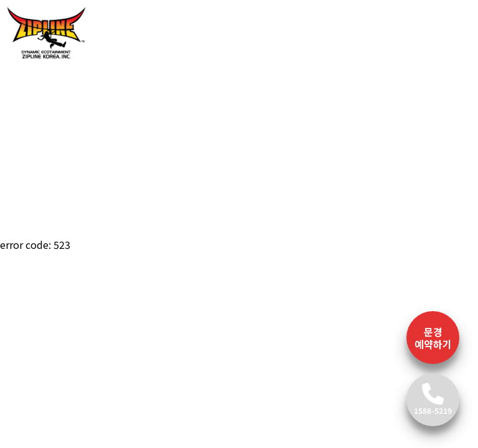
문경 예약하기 (433, 338)
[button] (36, 145)
